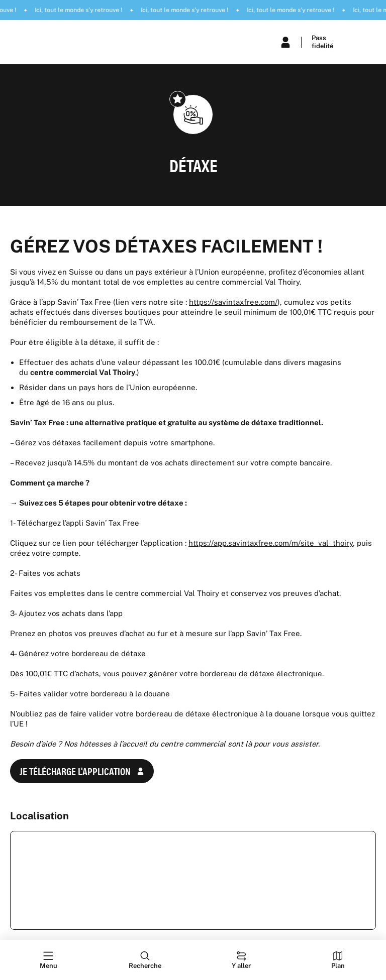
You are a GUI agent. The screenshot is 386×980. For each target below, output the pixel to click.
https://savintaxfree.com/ (233, 302)
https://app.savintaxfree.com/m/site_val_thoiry (271, 543)
